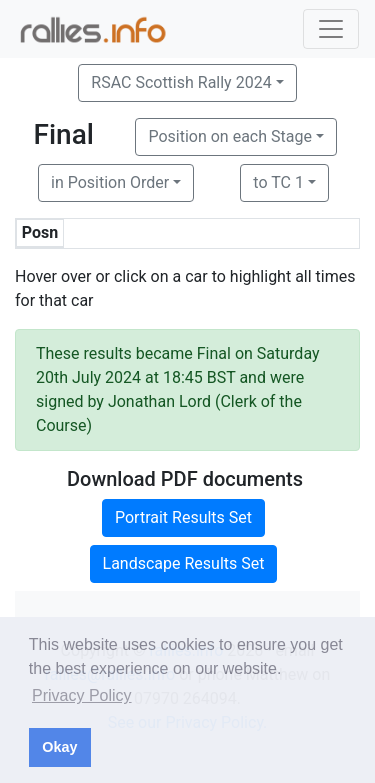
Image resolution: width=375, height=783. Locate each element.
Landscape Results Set (184, 563)
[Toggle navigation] (331, 29)
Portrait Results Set (183, 517)
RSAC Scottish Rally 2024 (181, 82)
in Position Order (110, 182)
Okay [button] (59, 747)
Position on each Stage (230, 136)
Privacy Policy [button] (82, 695)
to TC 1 (278, 182)
